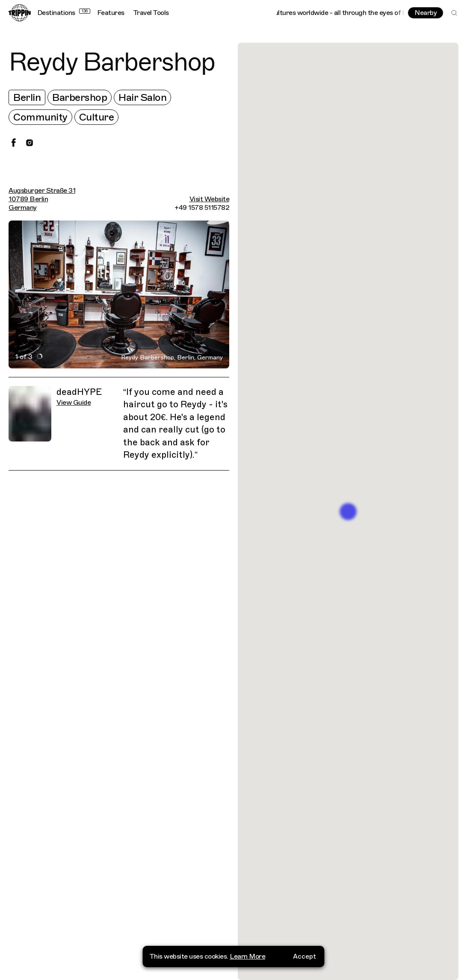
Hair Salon (142, 97)
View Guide (74, 403)
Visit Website (210, 199)
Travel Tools (151, 13)
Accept (304, 956)
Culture (97, 117)
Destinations (64, 13)
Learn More (247, 956)
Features (111, 13)
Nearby (426, 13)
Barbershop (80, 97)
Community (40, 117)
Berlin (27, 97)
